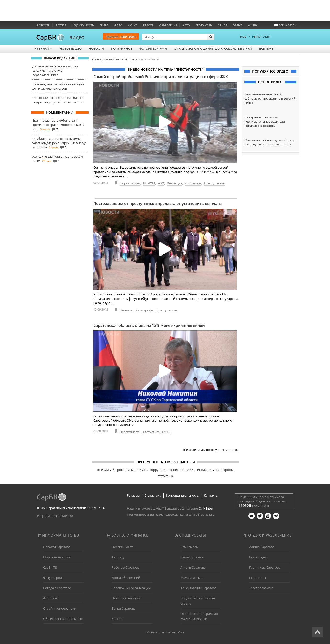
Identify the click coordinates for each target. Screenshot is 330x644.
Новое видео (71, 48)
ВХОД (243, 36)
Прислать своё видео (121, 37)
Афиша (252, 25)
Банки (222, 25)
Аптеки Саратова (193, 567)
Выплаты (126, 310)
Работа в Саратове (126, 567)
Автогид (118, 557)
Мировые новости (57, 557)
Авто (186, 25)
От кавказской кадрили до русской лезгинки (213, 48)
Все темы (267, 48)
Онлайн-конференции (60, 608)
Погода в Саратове (57, 588)
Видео (104, 25)
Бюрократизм (130, 183)
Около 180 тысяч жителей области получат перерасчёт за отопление (58, 100)
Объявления (168, 25)
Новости (44, 25)
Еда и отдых (258, 557)
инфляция (205, 470)
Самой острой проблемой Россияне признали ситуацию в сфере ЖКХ (161, 77)
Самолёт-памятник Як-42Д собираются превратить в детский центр (270, 98)
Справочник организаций (131, 588)
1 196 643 (245, 505)
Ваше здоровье (192, 557)
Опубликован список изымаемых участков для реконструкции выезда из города (59, 143)
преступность (228, 450)
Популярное (122, 48)
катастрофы (225, 470)
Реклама (133, 495)
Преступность (215, 183)
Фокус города (53, 578)
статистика (166, 476)
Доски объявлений (126, 578)
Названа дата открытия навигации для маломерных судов (58, 86)
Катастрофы (145, 310)
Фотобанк (50, 598)
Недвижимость (83, 25)
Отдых (237, 25)
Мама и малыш (192, 578)
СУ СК (166, 432)
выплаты (176, 470)
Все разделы (285, 25)
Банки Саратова (124, 608)
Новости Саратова (57, 547)
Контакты (211, 495)
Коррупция (193, 183)
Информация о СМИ (52, 516)
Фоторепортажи (153, 48)
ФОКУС (133, 25)
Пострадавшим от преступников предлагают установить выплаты (158, 204)
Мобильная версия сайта (165, 632)
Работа (148, 25)
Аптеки (61, 25)
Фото (118, 25)
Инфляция (174, 183)
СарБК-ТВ (50, 567)
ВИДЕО (77, 38)
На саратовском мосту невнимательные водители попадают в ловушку (265, 121)
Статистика (151, 432)
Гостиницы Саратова (265, 567)
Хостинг (118, 619)
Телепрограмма (261, 588)
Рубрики (44, 48)
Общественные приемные (63, 619)
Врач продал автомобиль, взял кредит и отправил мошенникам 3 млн (58, 125)
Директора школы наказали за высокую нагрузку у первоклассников (55, 70)
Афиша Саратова (262, 547)
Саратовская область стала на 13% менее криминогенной (149, 325)
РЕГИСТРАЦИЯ (261, 36)
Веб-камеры (204, 25)
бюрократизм (123, 470)
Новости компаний (126, 598)
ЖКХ (161, 183)
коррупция (158, 470)
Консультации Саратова (198, 588)
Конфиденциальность (182, 495)
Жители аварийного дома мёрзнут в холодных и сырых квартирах (270, 142)
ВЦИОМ (149, 183)
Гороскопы (257, 578)
